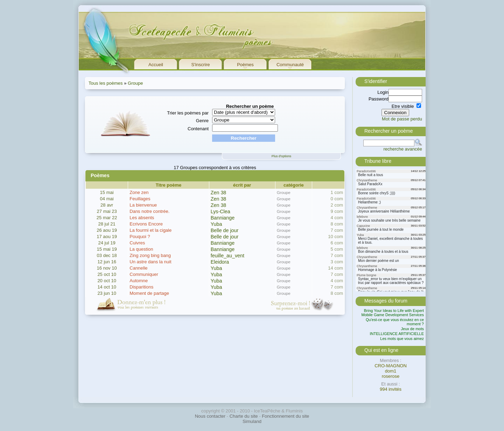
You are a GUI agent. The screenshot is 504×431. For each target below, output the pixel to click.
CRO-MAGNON (391, 366)
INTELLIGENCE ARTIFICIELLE (397, 334)
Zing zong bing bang (150, 255)
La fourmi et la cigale (150, 230)
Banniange (223, 218)
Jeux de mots (412, 329)
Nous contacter (210, 416)
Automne (139, 281)
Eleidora (220, 262)
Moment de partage (149, 293)
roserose (391, 376)
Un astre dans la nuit (150, 262)
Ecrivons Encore (146, 224)
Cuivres (137, 243)
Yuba (216, 224)
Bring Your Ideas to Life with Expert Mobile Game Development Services (393, 313)
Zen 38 (219, 193)
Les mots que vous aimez (402, 339)
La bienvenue (143, 205)
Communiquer (144, 274)
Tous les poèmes (106, 83)
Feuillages (140, 199)
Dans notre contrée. (149, 211)
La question (141, 249)
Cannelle (138, 268)
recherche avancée (403, 149)
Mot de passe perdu (402, 119)
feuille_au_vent (227, 256)
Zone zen (139, 192)
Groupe (135, 83)
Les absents (142, 218)
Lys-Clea (220, 211)
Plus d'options (281, 156)
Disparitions (141, 287)
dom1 (391, 371)
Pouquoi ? (140, 237)
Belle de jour (225, 230)
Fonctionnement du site (285, 416)
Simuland (252, 421)
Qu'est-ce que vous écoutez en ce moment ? (395, 322)
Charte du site (244, 416)
